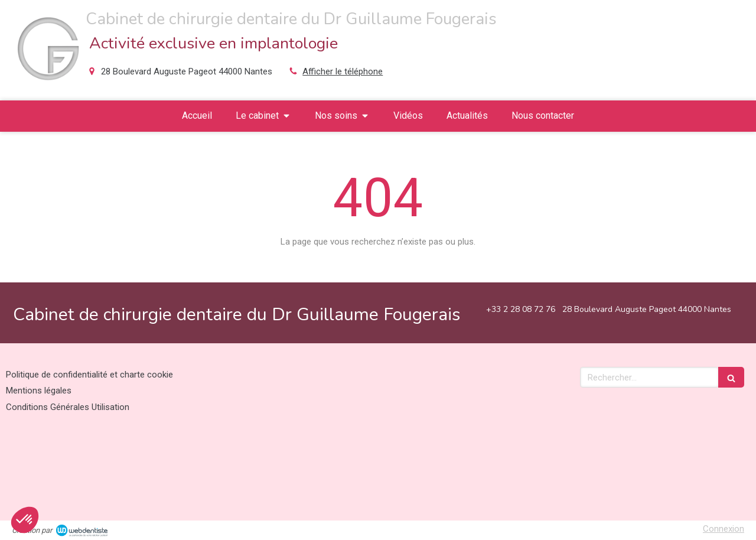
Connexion (724, 529)
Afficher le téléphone (343, 71)
